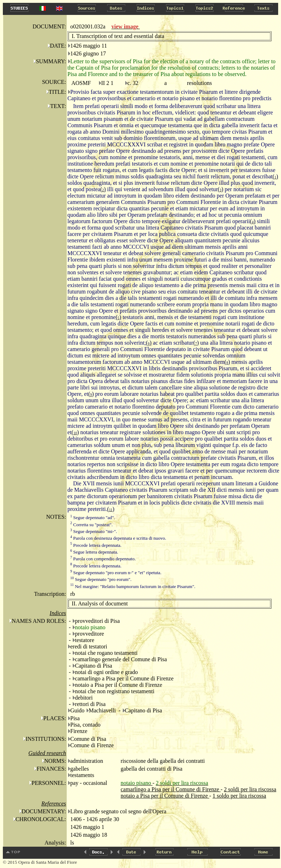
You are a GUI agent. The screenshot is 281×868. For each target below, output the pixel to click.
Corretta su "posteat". (92, 525)
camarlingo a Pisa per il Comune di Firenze (171, 789)
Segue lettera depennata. (94, 552)
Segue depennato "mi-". (94, 531)
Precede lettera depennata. (96, 545)
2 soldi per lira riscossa (250, 789)
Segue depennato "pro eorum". (101, 579)
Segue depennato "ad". (93, 517)
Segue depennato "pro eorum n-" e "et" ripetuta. (116, 573)
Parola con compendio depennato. (103, 559)
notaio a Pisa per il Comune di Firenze (165, 796)
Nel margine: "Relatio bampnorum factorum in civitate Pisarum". (133, 586)
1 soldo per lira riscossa (239, 796)
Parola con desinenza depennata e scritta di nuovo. (118, 538)
